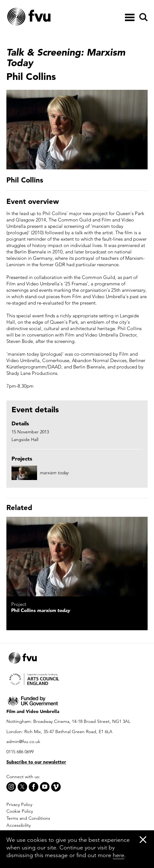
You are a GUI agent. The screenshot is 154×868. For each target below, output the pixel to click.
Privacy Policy (19, 804)
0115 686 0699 (20, 752)
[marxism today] (77, 557)
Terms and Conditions (28, 818)
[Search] (142, 17)
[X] (22, 787)
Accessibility (19, 825)
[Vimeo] (56, 787)
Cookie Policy (20, 811)
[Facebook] (34, 787)
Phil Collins (41, 610)
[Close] (143, 839)
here (119, 855)
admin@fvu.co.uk (23, 741)
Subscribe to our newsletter (36, 762)
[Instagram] (11, 787)
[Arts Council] (77, 679)
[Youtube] (45, 787)
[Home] (45, 17)
